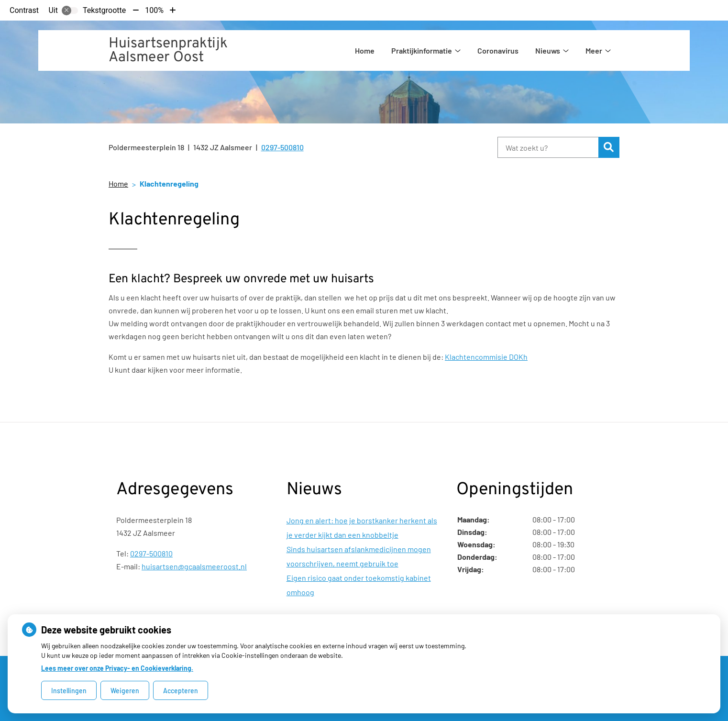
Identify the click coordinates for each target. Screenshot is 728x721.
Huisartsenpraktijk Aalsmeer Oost (168, 51)
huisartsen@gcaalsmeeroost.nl (194, 566)
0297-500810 (151, 553)
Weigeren (125, 691)
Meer (594, 50)
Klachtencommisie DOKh (486, 357)
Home (365, 50)
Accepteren (181, 691)
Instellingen (69, 691)
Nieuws (548, 50)
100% (154, 10)
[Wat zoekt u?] (548, 147)
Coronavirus (498, 50)
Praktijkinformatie (422, 50)
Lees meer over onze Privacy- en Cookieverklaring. (117, 668)
